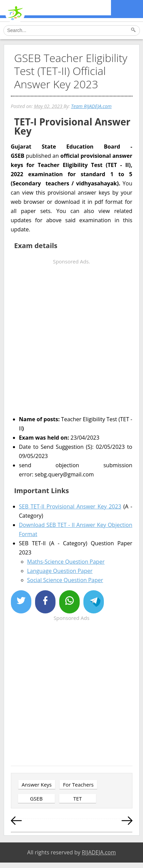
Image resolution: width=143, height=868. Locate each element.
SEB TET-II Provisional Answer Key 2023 (70, 506)
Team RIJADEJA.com (91, 106)
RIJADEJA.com (99, 852)
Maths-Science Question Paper (66, 562)
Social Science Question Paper (65, 580)
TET (77, 798)
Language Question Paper (60, 571)
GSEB (36, 798)
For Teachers (78, 785)
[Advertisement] (71, 338)
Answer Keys (37, 785)
